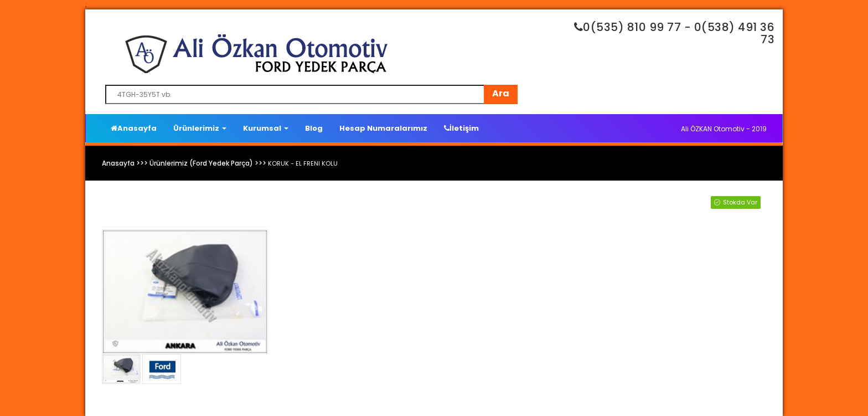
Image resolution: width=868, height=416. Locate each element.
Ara (501, 93)
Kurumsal (266, 128)
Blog (314, 128)
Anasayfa (134, 128)
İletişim (461, 128)
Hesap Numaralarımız (383, 128)
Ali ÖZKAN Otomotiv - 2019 (724, 129)
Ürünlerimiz (200, 128)
